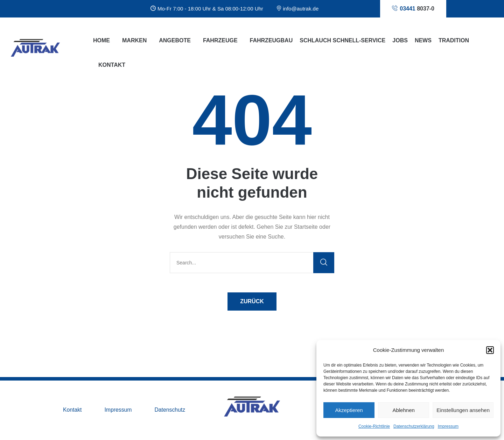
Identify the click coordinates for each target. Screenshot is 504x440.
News (423, 40)
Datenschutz (171, 410)
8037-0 (413, 8)
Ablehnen (403, 410)
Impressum (448, 426)
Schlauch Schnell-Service (342, 40)
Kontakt (72, 410)
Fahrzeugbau (271, 40)
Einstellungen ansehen (463, 410)
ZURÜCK (252, 301)
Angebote (175, 40)
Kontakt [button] (112, 65)
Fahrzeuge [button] (220, 40)
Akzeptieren (349, 410)
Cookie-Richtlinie (374, 426)
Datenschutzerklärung (414, 426)
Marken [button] (134, 40)
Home (101, 40)
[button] (490, 350)
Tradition (454, 40)
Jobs (400, 40)
